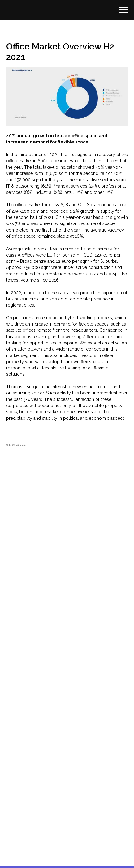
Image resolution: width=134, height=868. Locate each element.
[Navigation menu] (123, 10)
